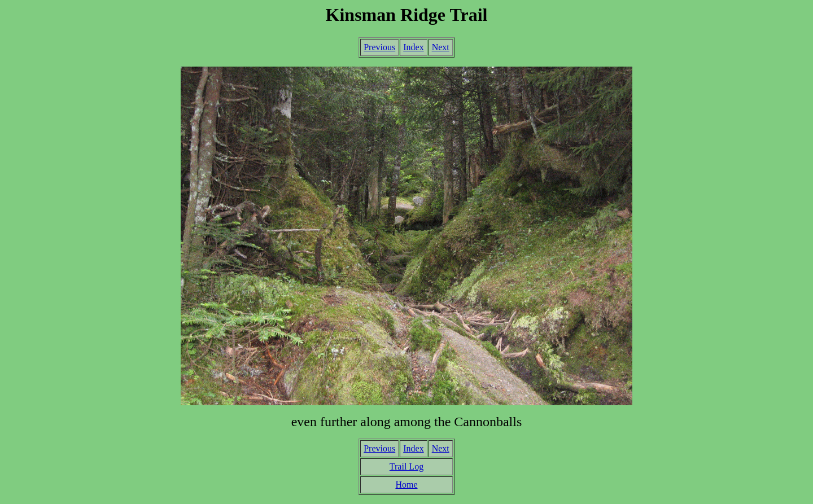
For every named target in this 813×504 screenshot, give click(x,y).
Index (413, 47)
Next (441, 47)
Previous (379, 47)
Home (406, 485)
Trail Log (406, 466)
